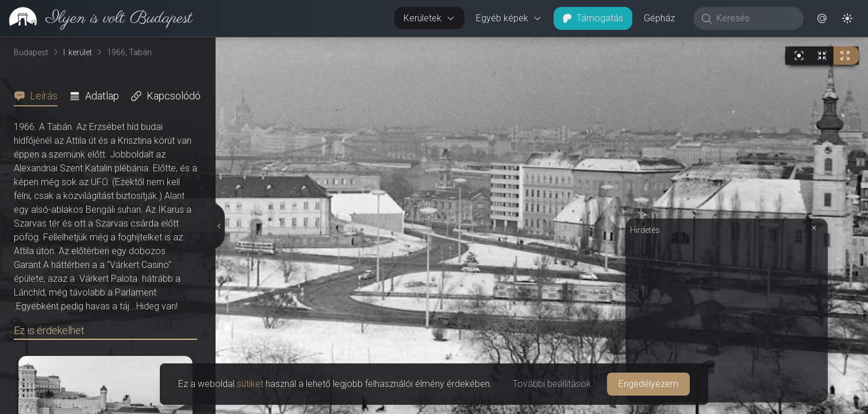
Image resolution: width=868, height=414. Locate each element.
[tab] (39, 96)
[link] (96, 18)
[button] (822, 18)
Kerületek (429, 18)
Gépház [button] (659, 18)
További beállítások (552, 384)
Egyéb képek (509, 18)
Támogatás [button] (593, 18)
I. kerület (78, 52)
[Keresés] (754, 18)
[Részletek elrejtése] (220, 226)
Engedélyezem (648, 384)
